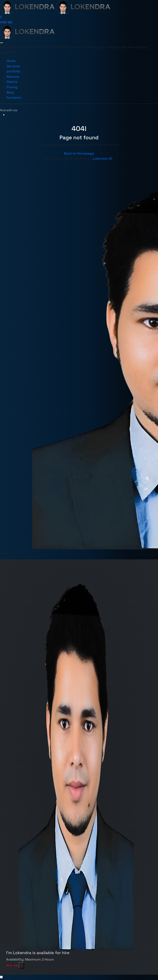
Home (11, 61)
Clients (12, 82)
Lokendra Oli (103, 159)
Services (13, 66)
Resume (13, 77)
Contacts (14, 98)
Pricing (12, 87)
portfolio (13, 71)
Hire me (12, 965)
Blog (10, 92)
